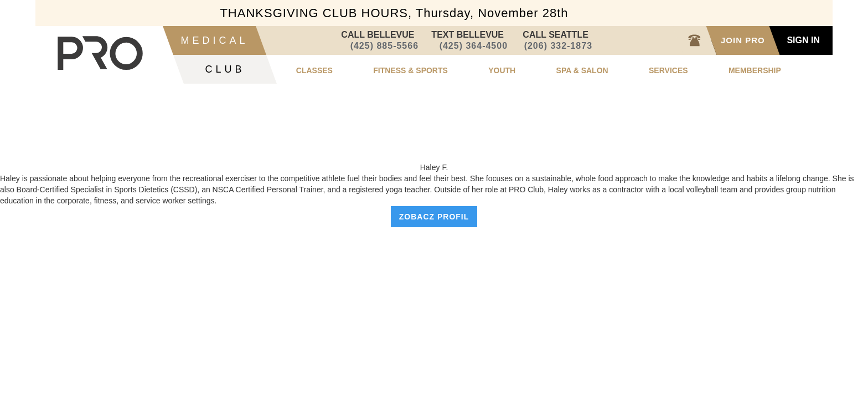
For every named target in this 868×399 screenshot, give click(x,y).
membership (755, 70)
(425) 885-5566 (384, 46)
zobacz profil (434, 217)
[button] (314, 69)
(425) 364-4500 (473, 46)
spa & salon (582, 70)
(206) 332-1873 (558, 46)
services (668, 70)
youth (502, 70)
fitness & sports (410, 70)
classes (314, 70)
